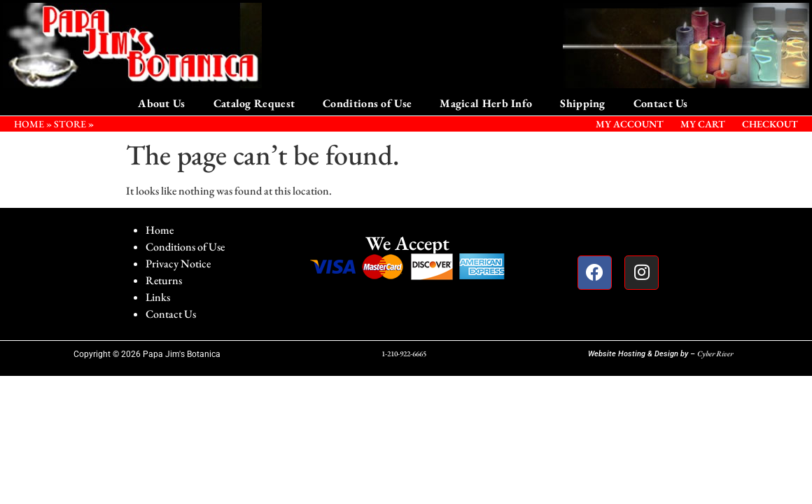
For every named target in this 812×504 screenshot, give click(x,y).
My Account (630, 124)
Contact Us (661, 103)
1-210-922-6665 (404, 353)
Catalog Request (254, 103)
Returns (164, 280)
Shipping (582, 103)
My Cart (703, 124)
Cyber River (715, 353)
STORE (70, 124)
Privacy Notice (178, 264)
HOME (29, 124)
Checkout (770, 124)
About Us (161, 103)
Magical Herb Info (486, 103)
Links (158, 297)
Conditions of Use (367, 103)
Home (160, 230)
